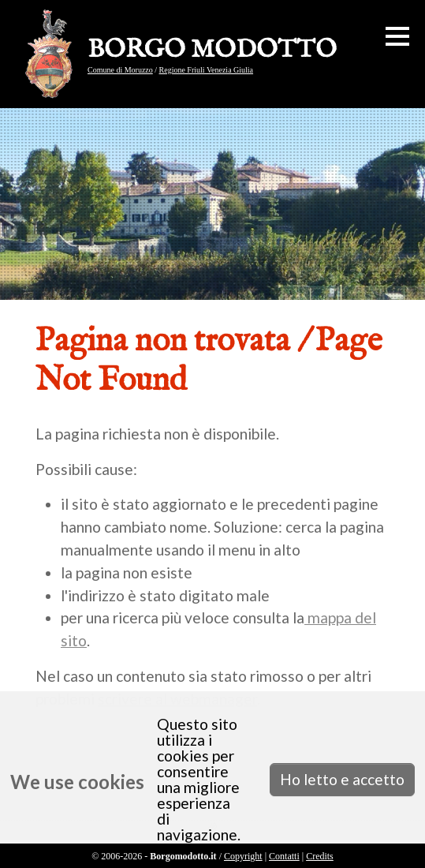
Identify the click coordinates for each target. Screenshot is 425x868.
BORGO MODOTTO (212, 51)
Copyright (243, 856)
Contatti (284, 856)
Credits (320, 856)
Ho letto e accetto (342, 779)
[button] (397, 36)
